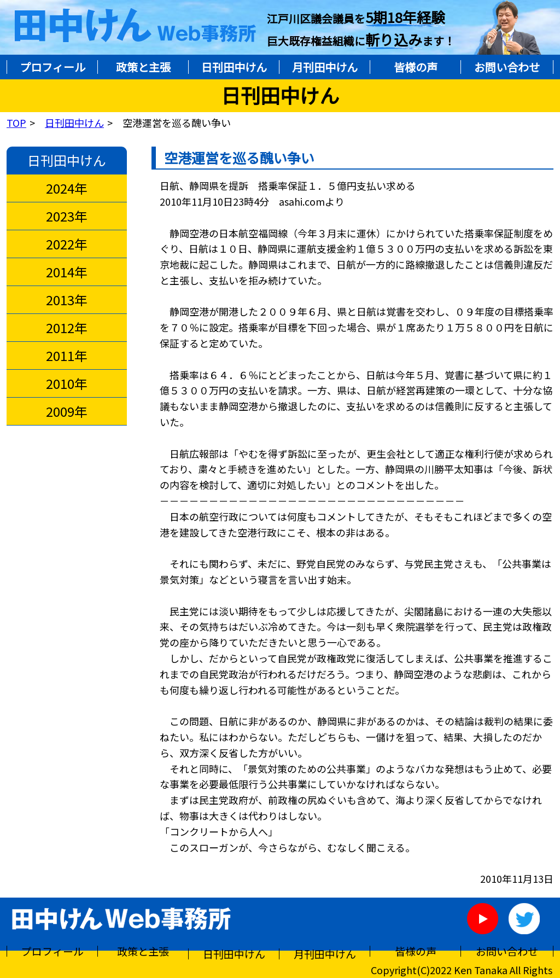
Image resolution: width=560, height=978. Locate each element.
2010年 (67, 383)
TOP (16, 123)
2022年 (67, 244)
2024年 (67, 188)
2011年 (67, 356)
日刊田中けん (234, 67)
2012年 (67, 328)
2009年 (67, 411)
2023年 (67, 216)
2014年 (67, 272)
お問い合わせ (507, 67)
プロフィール (52, 67)
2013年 (67, 300)
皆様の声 (416, 67)
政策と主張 (143, 67)
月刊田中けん (325, 67)
